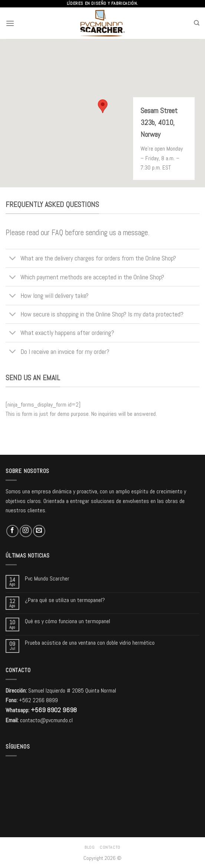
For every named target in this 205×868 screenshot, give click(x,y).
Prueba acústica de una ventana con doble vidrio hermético (90, 643)
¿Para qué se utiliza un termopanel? (65, 600)
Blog (90, 847)
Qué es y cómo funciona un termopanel (67, 621)
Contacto (110, 847)
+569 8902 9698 (54, 710)
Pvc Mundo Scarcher (47, 578)
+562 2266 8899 (38, 700)
